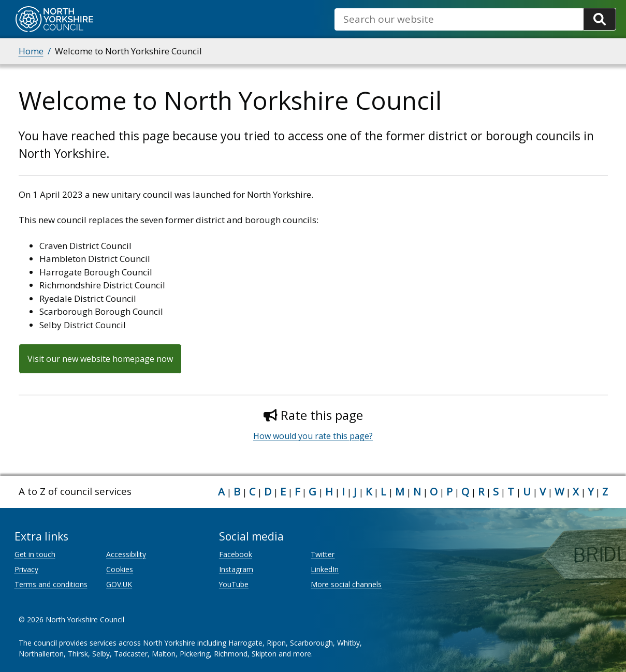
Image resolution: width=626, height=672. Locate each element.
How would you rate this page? (313, 436)
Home (31, 51)
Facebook (236, 554)
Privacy (26, 569)
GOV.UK (119, 584)
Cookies (120, 569)
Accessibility (126, 554)
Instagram (236, 569)
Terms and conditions (51, 584)
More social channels (346, 584)
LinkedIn (325, 569)
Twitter (323, 554)
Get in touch (35, 554)
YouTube (234, 584)
